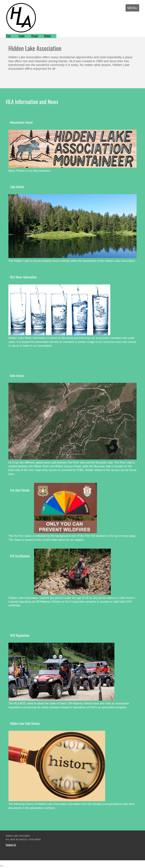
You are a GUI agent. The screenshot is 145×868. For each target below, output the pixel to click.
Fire (8, 36)
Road (35, 36)
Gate (22, 36)
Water (47, 36)
